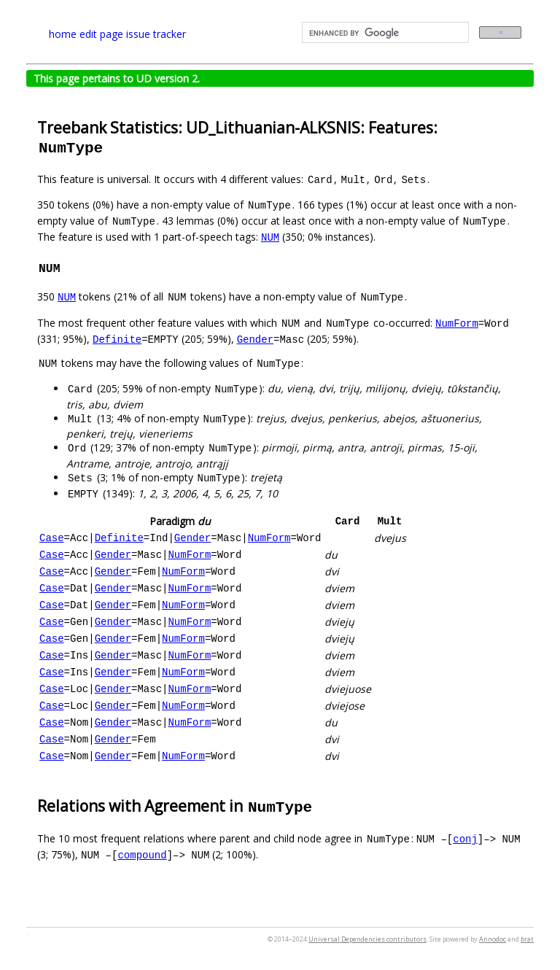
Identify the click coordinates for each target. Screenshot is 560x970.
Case (52, 538)
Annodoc (493, 939)
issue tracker (156, 34)
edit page (101, 34)
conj (465, 838)
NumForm (457, 323)
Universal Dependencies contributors (367, 939)
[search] (384, 33)
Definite (117, 339)
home (63, 34)
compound (142, 854)
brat (527, 939)
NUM (270, 237)
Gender (255, 339)
